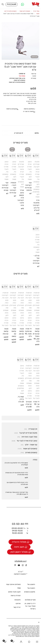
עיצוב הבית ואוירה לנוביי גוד (37, 174)
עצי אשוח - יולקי (31, 445)
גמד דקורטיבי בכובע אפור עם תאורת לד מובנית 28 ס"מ (17, 493)
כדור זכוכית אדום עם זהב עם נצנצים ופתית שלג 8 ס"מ (17, 474)
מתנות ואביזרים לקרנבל (36, 164)
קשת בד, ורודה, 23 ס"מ (21, 399)
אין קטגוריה (33, 429)
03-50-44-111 (20, 524)
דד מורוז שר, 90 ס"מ (36, 404)
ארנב (24, 78)
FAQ (19, 588)
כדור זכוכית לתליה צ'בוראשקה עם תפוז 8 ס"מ (17, 483)
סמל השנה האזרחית (15, 78)
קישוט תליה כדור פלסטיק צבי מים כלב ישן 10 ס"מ (16, 464)
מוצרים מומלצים (30, 600)
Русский (12, 4)
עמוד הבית (36, 11)
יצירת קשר (17, 607)
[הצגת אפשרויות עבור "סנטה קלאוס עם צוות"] (7, 287)
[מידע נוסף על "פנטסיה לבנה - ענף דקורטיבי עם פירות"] (15, 156)
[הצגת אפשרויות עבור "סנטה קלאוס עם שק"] (23, 287)
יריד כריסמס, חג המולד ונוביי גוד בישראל (30, 606)
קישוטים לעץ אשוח (25, 11)
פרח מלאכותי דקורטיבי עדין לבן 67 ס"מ (36, 205)
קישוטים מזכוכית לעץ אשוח (17, 82)
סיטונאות (17, 600)
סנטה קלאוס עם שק (21, 331)
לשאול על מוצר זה (28, 111)
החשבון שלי (31, 584)
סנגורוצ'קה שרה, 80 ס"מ (28, 404)
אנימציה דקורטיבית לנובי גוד (36, 295)
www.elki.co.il (20, 636)
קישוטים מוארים (31, 452)
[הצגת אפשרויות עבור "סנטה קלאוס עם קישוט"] (15, 287)
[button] (38, 156)
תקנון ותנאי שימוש (14, 592)
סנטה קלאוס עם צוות (6, 331)
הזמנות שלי (31, 588)
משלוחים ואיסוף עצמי (13, 584)
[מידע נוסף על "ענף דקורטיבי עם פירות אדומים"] (31, 156)
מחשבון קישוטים (30, 592)
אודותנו (18, 603)
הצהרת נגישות (16, 596)
